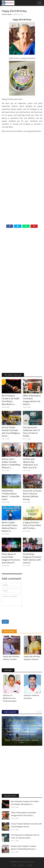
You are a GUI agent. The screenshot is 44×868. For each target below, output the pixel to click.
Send (5, 622)
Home (14, 865)
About (22, 865)
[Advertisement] (22, 156)
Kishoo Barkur (7, 14)
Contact (30, 865)
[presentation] (20, 612)
